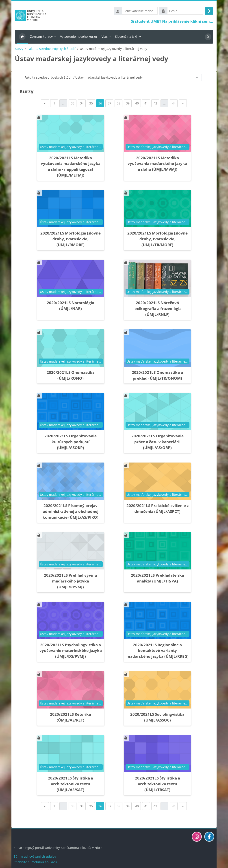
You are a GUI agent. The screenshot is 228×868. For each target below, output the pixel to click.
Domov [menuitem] (22, 38)
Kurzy (19, 50)
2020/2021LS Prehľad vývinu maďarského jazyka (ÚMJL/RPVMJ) (71, 582)
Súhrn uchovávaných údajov (35, 856)
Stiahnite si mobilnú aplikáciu (36, 862)
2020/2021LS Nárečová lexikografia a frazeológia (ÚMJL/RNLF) (157, 309)
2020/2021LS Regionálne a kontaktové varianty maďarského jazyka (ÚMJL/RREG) (157, 652)
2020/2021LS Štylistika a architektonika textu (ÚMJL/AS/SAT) (71, 785)
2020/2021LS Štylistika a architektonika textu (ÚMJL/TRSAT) (157, 785)
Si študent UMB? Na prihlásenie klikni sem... (172, 22)
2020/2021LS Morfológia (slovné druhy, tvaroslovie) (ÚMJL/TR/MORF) (157, 240)
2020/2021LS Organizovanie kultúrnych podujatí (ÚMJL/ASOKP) (71, 443)
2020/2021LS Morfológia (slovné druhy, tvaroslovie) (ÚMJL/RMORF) (71, 240)
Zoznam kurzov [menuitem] (41, 37)
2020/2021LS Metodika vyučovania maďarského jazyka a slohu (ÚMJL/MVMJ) (157, 165)
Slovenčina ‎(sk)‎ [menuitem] (126, 37)
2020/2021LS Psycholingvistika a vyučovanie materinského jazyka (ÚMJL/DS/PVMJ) (71, 652)
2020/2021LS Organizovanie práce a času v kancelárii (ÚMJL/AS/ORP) (157, 443)
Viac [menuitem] (105, 37)
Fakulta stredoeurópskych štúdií (52, 50)
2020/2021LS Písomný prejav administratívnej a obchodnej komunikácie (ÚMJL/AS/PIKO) (71, 512)
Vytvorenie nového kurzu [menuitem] (79, 37)
